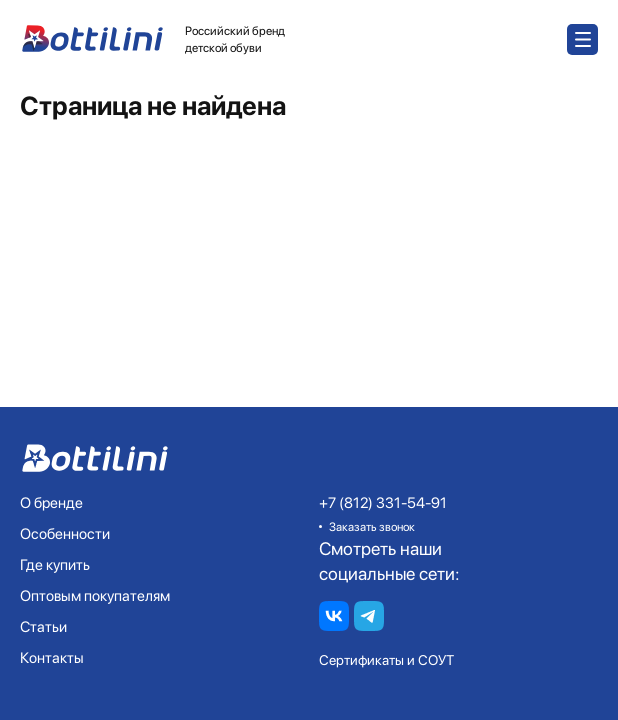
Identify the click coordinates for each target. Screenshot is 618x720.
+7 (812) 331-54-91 (383, 503)
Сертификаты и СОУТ (386, 660)
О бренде (51, 503)
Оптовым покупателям (95, 596)
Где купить (55, 565)
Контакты (52, 658)
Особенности (65, 534)
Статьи (43, 627)
